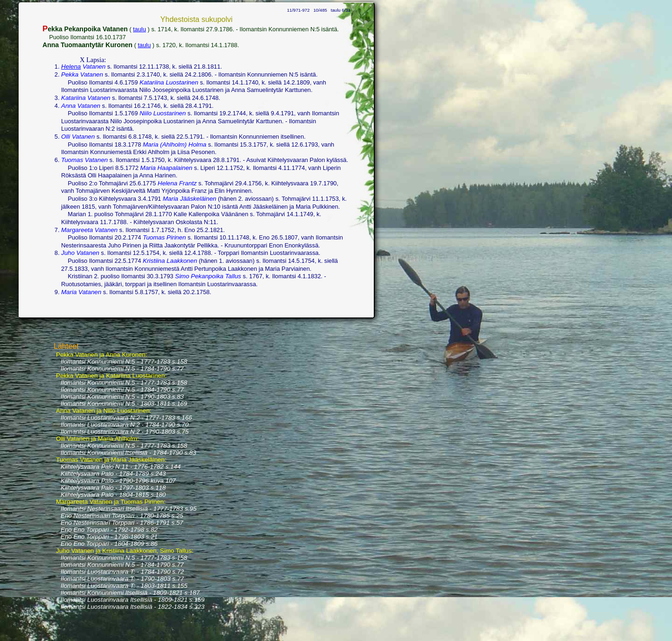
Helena (71, 67)
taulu (140, 29)
